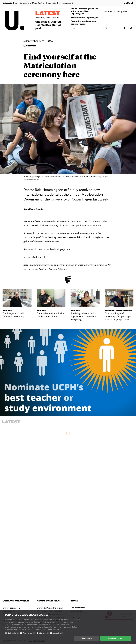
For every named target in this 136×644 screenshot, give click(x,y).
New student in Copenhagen (84, 17)
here (68, 249)
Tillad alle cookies (116, 638)
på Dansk (129, 3)
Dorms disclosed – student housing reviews (84, 22)
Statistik (44, 633)
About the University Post (115, 11)
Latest (48, 13)
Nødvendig (13, 633)
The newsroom (78, 607)
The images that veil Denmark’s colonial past (48, 25)
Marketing (58, 633)
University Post (10, 3)
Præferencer (29, 633)
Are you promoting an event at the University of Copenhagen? (84, 11)
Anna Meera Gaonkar (34, 209)
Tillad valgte (86, 638)
